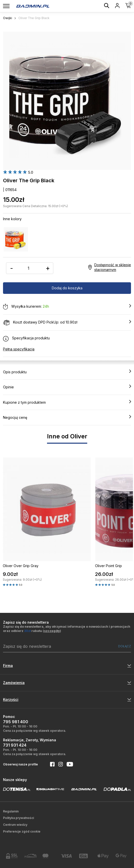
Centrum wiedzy (15, 825)
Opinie (67, 387)
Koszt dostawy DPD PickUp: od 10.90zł (67, 323)
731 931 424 (15, 745)
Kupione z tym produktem (67, 402)
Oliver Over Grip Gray (21, 566)
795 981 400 (16, 722)
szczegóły (52, 631)
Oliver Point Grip (108, 566)
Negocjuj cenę (67, 417)
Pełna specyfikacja (19, 349)
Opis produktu (67, 372)
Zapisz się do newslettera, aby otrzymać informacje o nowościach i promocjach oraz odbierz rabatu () (67, 629)
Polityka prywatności (18, 818)
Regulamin (11, 811)
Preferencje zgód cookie (22, 831)
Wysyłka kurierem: (67, 307)
